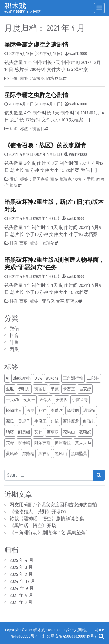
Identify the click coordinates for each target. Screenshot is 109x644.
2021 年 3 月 (21, 602)
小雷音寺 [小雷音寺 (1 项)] (80, 400)
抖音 (14, 335)
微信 (14, 328)
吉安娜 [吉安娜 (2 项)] (85, 389)
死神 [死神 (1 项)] (42, 411)
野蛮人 (72, 301)
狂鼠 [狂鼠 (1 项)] (55, 421)
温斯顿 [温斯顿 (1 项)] (89, 411)
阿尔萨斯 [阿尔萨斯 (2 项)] (42, 443)
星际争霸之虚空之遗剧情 (36, 45)
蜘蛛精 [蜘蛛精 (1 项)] (24, 443)
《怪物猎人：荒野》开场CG (38, 512)
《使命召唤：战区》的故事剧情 (45, 145)
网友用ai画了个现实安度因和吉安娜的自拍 (53, 505)
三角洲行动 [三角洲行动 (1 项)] (73, 378)
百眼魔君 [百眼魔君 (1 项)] (71, 421)
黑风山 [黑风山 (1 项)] (61, 454)
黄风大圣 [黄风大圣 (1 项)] (83, 443)
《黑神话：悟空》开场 (33, 526)
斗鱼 (14, 342)
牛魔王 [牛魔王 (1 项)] (40, 421)
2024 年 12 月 (22, 581)
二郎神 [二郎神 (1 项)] (93, 378)
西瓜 (14, 349)
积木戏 (15, 6)
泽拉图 (38, 78)
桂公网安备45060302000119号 (68, 636)
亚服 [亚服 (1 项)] (10, 389)
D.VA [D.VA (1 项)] (38, 378)
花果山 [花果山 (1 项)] (69, 432)
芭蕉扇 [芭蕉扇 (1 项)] (53, 432)
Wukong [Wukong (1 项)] (52, 378)
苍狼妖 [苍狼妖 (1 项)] (85, 432)
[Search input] (49, 475)
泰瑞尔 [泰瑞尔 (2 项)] (57, 411)
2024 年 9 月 (22, 588)
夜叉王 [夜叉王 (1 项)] (29, 400)
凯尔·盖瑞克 (61, 179)
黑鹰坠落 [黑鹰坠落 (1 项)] (79, 454)
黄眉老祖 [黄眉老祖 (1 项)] (63, 443)
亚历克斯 (40, 179)
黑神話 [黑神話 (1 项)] (44, 454)
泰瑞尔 (48, 243)
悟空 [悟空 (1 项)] (30, 411)
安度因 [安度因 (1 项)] (62, 400)
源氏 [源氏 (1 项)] (10, 421)
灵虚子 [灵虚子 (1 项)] (24, 421)
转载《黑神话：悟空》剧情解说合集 (47, 519)
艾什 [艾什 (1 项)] (38, 432)
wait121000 (78, 54)
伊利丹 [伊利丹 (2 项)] (24, 389)
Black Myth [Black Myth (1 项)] (22, 378)
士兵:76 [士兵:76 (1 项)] (12, 400)
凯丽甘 (38, 129)
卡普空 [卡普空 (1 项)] (69, 389)
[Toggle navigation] (99, 8)
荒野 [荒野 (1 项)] (10, 443)
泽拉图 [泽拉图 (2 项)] (73, 411)
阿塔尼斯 (54, 78)
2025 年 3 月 (21, 567)
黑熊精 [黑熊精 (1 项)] (28, 454)
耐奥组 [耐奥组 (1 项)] (24, 432)
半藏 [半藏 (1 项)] (55, 389)
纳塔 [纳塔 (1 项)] (10, 432)
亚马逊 (48, 301)
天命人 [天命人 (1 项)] (45, 400)
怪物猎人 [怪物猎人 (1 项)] (14, 411)
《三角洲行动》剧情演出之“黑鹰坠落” (49, 533)
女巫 (60, 301)
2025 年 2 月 (21, 574)
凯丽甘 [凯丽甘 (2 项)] (40, 389)
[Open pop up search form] (101, 636)
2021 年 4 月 (21, 595)
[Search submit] (99, 475)
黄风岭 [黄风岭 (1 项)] (12, 454)
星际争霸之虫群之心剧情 (36, 95)
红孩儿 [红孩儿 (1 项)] (89, 421)
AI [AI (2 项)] (7, 378)
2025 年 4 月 (22, 560)
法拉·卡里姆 (84, 179)
